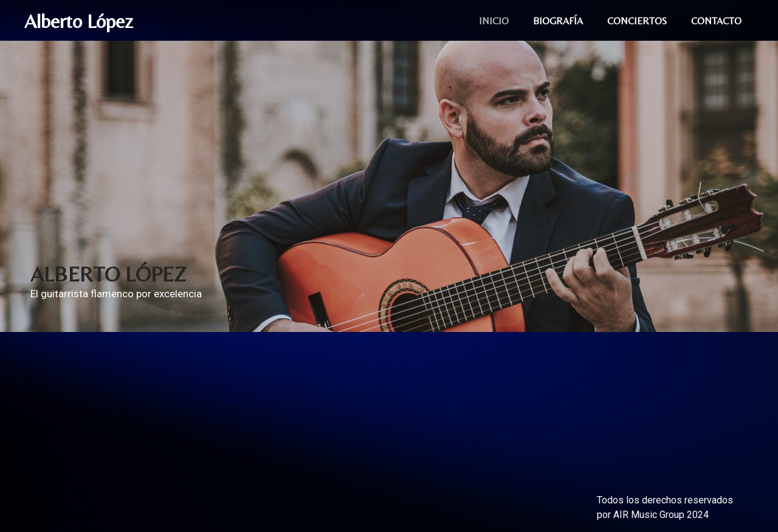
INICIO (494, 21)
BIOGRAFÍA (558, 21)
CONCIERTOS (637, 21)
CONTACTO (716, 21)
